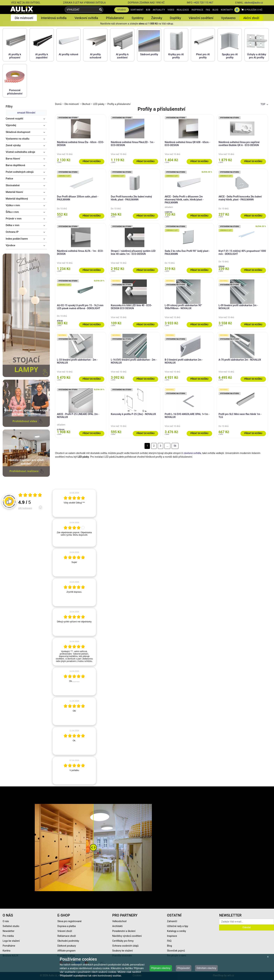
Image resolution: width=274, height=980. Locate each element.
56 (175, 446)
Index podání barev (17, 239)
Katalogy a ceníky (177, 931)
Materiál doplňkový (17, 199)
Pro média (8, 936)
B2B (148, 10)
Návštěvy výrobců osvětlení (127, 936)
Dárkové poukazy (67, 946)
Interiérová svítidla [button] (54, 18)
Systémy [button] (138, 18)
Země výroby (13, 145)
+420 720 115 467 (203, 3)
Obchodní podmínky (68, 941)
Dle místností (72, 104)
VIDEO (171, 10)
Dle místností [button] (24, 18)
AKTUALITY (159, 10)
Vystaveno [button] (228, 18)
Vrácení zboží (65, 931)
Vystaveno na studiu (18, 139)
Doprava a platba (67, 926)
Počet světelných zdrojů (20, 172)
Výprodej (11, 125)
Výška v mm (13, 205)
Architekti (117, 926)
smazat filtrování (26, 113)
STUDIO (122, 10)
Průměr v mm (14, 219)
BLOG (215, 10)
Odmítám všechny (206, 968)
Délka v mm (13, 225)
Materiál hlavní (14, 192)
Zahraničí (172, 921)
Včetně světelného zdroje (21, 152)
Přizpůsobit (184, 968)
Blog (170, 946)
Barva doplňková (15, 165)
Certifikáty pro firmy (123, 941)
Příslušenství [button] (115, 18)
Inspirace (172, 936)
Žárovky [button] (157, 18)
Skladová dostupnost (18, 132)
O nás (6, 921)
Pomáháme (9, 946)
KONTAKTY (227, 10)
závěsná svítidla (192, 453)
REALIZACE (183, 10)
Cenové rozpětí (15, 119)
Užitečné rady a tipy (178, 926)
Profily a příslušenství (119, 104)
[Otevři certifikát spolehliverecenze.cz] (30, 495)
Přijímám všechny (161, 968)
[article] (74, 503)
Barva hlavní (13, 159)
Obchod (86, 104)
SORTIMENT (137, 10)
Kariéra (6, 951)
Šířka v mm (12, 212)
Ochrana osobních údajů (125, 946)
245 (25, 508)
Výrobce (11, 245)
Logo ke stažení (11, 941)
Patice (9, 179)
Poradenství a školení (124, 931)
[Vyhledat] (101, 10)
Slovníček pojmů (176, 951)
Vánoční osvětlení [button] (201, 18)
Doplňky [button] (175, 18)
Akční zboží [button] (251, 18)
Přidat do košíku (92, 161)
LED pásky (99, 104)
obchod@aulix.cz (254, 3)
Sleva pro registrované (70, 921)
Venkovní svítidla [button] (86, 18)
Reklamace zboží (67, 936)
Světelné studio (11, 926)
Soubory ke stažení (122, 951)
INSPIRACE (197, 10)
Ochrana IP (12, 232)
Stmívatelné (13, 185)
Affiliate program (67, 951)
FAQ (208, 10)
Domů (58, 104)
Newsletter (8, 931)
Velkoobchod (119, 921)
